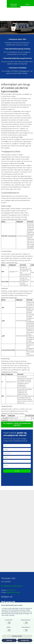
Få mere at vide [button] (17, 636)
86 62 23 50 (11, 590)
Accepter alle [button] (25, 640)
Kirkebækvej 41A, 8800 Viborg (12, 586)
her (21, 137)
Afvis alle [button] (9, 640)
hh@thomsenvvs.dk (13, 592)
